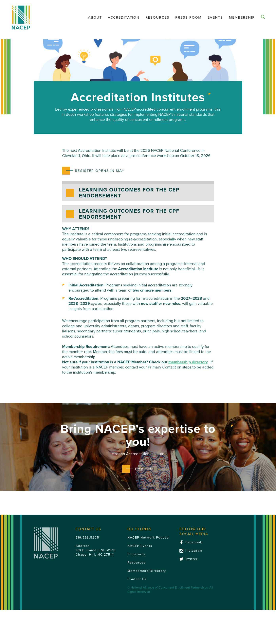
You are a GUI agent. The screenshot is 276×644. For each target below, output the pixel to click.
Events (215, 17)
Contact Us (137, 579)
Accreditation (124, 17)
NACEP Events (140, 546)
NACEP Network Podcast (149, 538)
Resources (157, 17)
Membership (242, 17)
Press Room (188, 17)
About (95, 17)
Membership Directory (147, 571)
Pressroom (136, 554)
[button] (138, 193)
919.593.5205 (87, 538)
